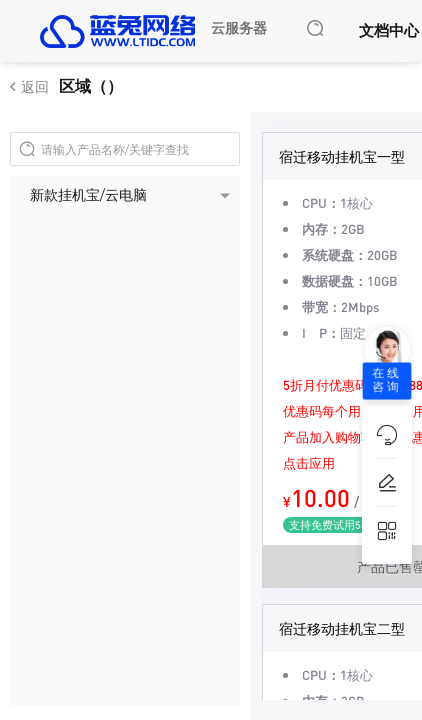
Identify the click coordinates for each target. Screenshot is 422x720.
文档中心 (389, 30)
